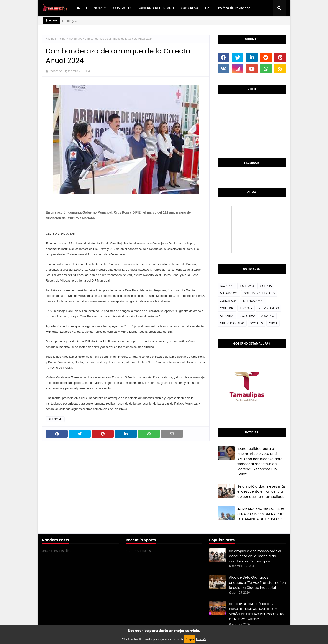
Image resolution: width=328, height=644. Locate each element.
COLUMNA (227, 308)
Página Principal (56, 39)
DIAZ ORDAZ (247, 316)
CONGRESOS (228, 301)
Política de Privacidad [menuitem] (234, 8)
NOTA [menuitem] (98, 8)
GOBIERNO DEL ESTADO (259, 293)
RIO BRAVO (75, 39)
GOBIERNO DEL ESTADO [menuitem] (156, 8)
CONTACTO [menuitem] (122, 8)
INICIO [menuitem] (82, 8)
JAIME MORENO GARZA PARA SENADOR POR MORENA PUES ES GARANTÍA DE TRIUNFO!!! (261, 514)
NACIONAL (227, 286)
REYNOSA (246, 308)
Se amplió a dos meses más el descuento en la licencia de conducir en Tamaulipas (261, 491)
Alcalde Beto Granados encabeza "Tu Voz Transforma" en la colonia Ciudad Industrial (257, 582)
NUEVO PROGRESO (232, 323)
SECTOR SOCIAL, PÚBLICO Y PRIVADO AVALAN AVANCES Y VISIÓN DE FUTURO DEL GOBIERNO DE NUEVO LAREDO (256, 612)
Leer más (201, 639)
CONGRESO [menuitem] (189, 8)
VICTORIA (266, 286)
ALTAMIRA (227, 316)
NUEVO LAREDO (269, 308)
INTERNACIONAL (253, 301)
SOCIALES (257, 323)
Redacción (56, 71)
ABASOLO (268, 316)
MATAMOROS (229, 293)
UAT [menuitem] (208, 8)
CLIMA (273, 323)
